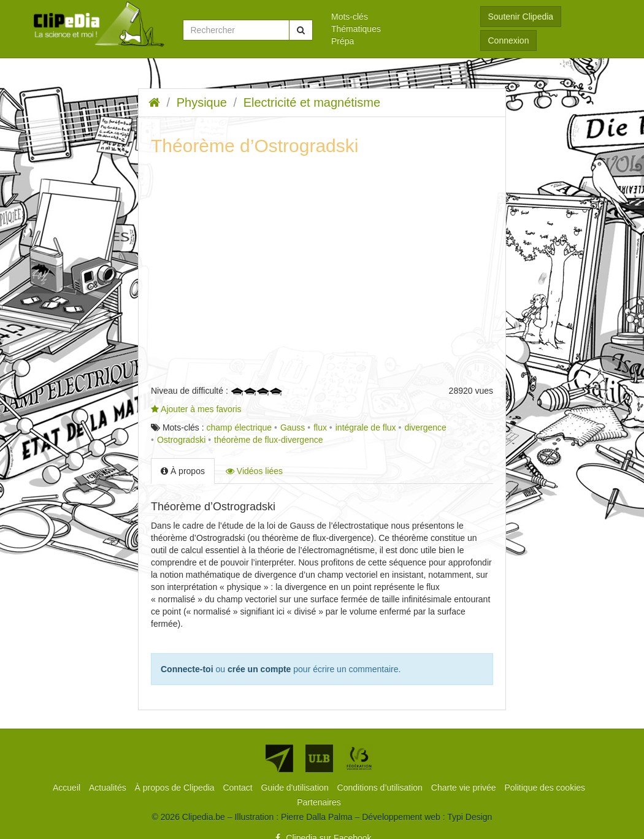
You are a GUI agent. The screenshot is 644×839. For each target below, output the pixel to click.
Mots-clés (350, 17)
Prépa (343, 41)
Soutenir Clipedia (521, 17)
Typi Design (470, 817)
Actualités (109, 787)
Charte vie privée (465, 787)
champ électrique (239, 427)
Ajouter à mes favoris (196, 409)
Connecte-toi (187, 669)
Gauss (293, 427)
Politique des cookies (545, 787)
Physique (202, 102)
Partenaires (319, 802)
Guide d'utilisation (296, 787)
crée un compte (259, 669)
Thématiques (356, 29)
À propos (183, 471)
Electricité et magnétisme (312, 102)
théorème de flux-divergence (268, 440)
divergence (425, 427)
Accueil (68, 787)
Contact (239, 787)
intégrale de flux (366, 427)
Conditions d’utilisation (381, 787)
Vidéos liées (254, 471)
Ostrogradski (181, 440)
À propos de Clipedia (176, 787)
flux (320, 427)
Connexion (509, 40)
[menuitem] (397, 17)
